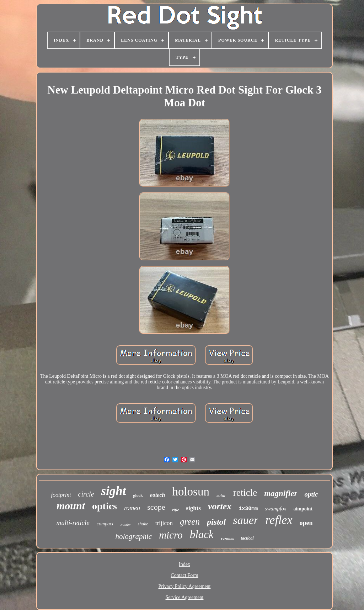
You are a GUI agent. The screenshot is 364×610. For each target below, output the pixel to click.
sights (193, 508)
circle (86, 494)
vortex (220, 506)
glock (138, 495)
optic (311, 494)
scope (156, 507)
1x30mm (248, 509)
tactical (247, 538)
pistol (216, 522)
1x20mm (227, 539)
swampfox (275, 509)
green (190, 522)
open (306, 523)
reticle (245, 493)
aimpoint (303, 509)
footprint (61, 495)
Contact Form (184, 575)
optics (105, 506)
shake (143, 524)
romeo (132, 508)
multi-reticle (73, 523)
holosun (191, 492)
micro (171, 535)
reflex (279, 520)
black (202, 534)
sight (113, 491)
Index (184, 564)
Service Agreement (185, 597)
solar (221, 495)
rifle (175, 510)
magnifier (281, 494)
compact (105, 524)
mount (71, 506)
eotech (158, 495)
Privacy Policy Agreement (185, 586)
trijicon (164, 523)
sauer (245, 520)
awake (125, 525)
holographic (133, 536)
